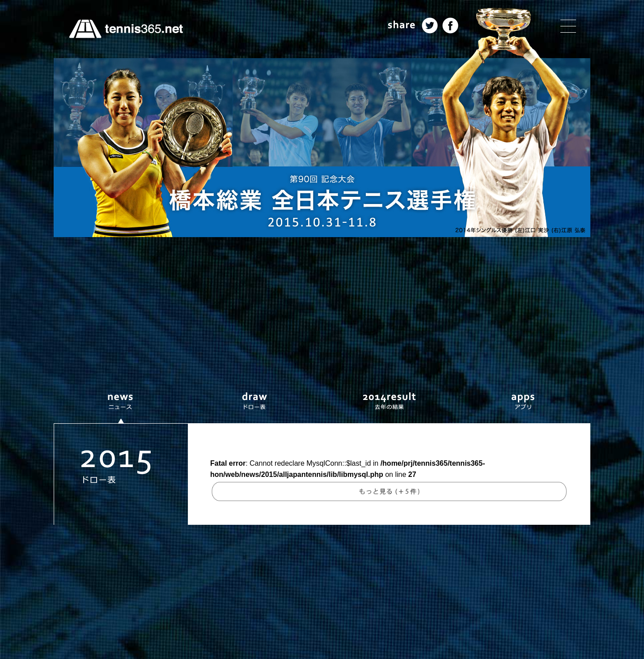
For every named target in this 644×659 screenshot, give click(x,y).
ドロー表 (255, 402)
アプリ (523, 402)
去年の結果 (389, 402)
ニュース (121, 402)
